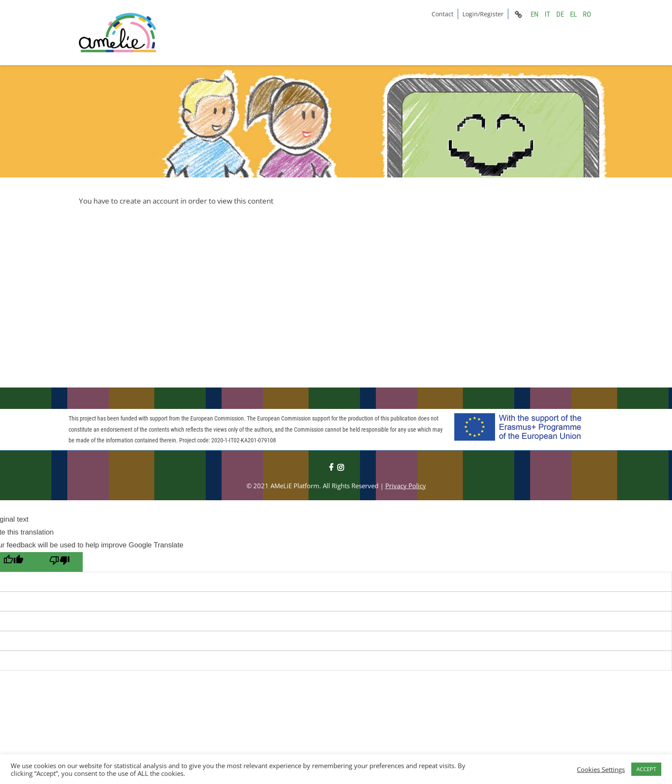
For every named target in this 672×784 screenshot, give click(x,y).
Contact (442, 14)
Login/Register (483, 14)
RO (587, 14)
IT (547, 14)
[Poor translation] (60, 562)
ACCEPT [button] (646, 769)
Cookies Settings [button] (601, 769)
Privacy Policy (406, 486)
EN (535, 14)
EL (573, 14)
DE (560, 14)
